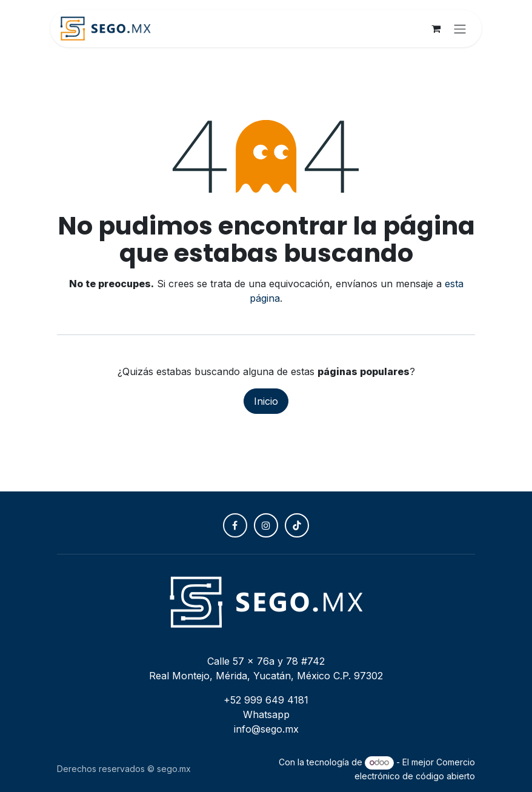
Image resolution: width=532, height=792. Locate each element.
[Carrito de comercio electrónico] (436, 28)
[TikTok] (297, 525)
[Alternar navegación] (460, 28)
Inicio (266, 401)
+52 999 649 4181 (266, 700)
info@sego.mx (266, 729)
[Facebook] (235, 525)
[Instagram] (266, 525)
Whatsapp (266, 714)
